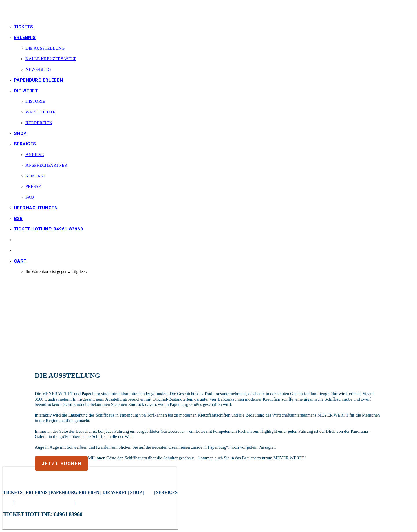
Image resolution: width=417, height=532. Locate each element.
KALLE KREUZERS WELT (51, 59)
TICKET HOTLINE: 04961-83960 (48, 229)
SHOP (20, 133)
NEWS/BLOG (38, 69)
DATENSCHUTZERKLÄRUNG (44, 503)
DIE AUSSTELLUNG (45, 48)
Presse (33, 186)
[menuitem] (214, 27)
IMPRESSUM (89, 503)
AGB (8, 503)
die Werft (26, 91)
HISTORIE (35, 101)
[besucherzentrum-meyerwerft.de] (209, 11)
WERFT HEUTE (40, 112)
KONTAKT (36, 176)
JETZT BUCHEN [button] (62, 464)
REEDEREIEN (39, 123)
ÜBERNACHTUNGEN (36, 208)
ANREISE (35, 155)
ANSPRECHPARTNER (46, 165)
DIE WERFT (115, 492)
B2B (18, 219)
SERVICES (25, 144)
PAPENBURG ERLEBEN (39, 80)
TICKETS (23, 27)
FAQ (30, 197)
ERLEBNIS (25, 38)
